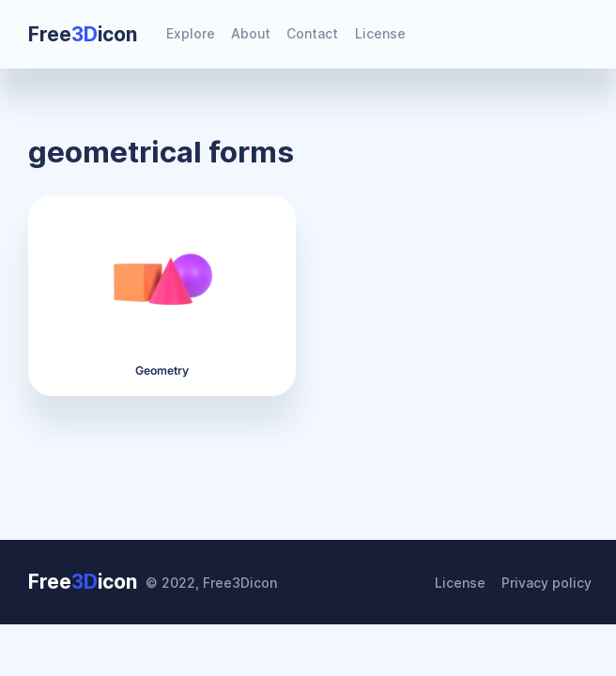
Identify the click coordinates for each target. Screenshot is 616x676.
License (380, 33)
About (251, 33)
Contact (312, 33)
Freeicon (83, 34)
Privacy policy (547, 583)
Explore (191, 33)
